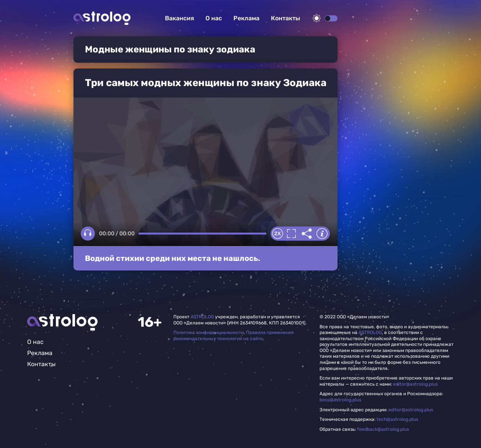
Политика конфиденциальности (209, 332)
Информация (322, 234)
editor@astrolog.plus (415, 384)
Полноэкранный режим (292, 234)
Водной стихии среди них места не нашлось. (173, 258)
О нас (214, 18)
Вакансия (179, 18)
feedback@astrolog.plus (383, 429)
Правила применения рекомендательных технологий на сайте (234, 336)
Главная (62, 322)
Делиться (307, 234)
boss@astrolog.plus (340, 400)
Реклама (246, 18)
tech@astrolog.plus (397, 419)
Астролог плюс (102, 18)
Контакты (285, 18)
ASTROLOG (202, 317)
